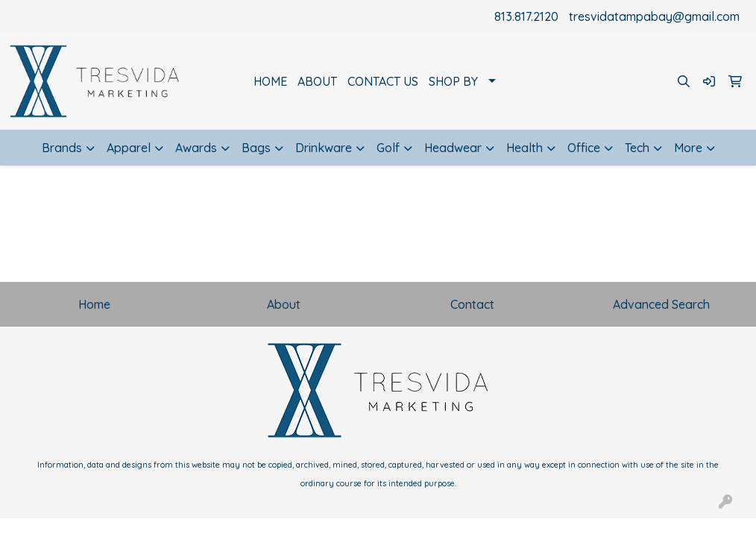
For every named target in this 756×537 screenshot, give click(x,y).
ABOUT (317, 81)
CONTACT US (383, 81)
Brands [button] (62, 148)
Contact (472, 304)
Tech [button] (637, 148)
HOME (270, 81)
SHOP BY (453, 81)
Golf (388, 148)
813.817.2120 (526, 16)
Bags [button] (256, 148)
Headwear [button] (453, 148)
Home (94, 304)
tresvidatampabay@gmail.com (654, 16)
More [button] (688, 148)
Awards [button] (196, 148)
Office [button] (584, 148)
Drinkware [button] (324, 148)
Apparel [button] (129, 148)
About (284, 304)
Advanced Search (661, 304)
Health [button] (525, 148)
